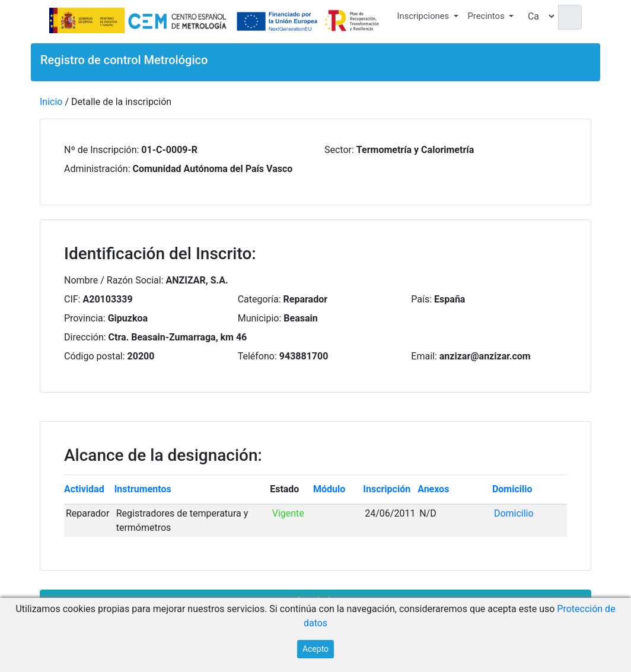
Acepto (315, 649)
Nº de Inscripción (100, 150)
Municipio (259, 318)
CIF (71, 299)
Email (423, 356)
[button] (428, 18)
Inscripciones (423, 16)
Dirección (84, 337)
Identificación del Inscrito (158, 254)
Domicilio (512, 489)
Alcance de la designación (161, 455)
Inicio (51, 102)
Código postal (93, 356)
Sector (338, 150)
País (420, 299)
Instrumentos (143, 489)
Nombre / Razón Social (113, 280)
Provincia (84, 318)
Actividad (84, 489)
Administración (96, 169)
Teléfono (256, 356)
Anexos (433, 489)
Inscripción (387, 489)
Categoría (258, 299)
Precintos (486, 16)
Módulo (329, 489)
